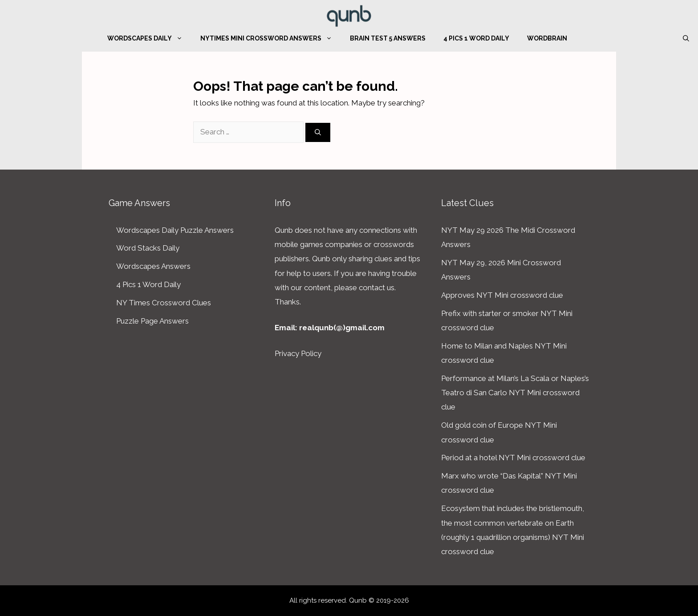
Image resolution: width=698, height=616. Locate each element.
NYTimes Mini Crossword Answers (271, 38)
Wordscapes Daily (149, 38)
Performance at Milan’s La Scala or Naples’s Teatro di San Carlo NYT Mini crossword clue (515, 393)
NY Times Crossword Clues (164, 303)
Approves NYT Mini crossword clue (502, 295)
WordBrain (547, 38)
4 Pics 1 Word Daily (476, 38)
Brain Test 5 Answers (388, 38)
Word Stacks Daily (148, 248)
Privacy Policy (298, 353)
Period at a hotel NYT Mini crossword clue (513, 458)
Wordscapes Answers (153, 266)
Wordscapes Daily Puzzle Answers (175, 230)
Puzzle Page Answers (152, 321)
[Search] (318, 132)
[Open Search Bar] (686, 38)
